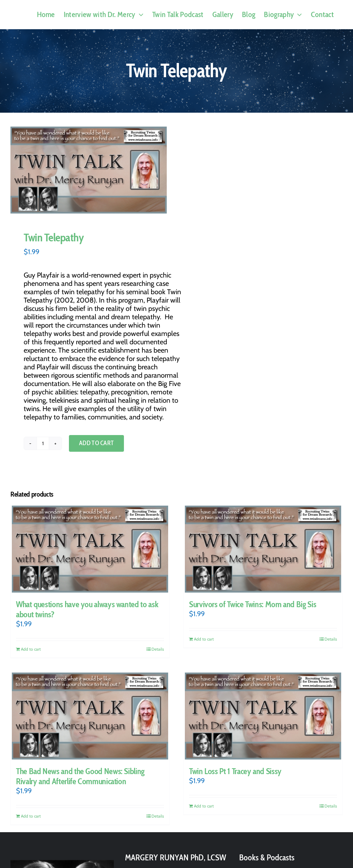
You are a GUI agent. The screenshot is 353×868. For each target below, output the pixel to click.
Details (158, 649)
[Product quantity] (43, 443)
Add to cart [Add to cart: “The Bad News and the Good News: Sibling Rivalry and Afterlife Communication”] (31, 816)
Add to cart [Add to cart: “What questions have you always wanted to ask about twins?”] (31, 649)
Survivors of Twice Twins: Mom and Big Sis (253, 604)
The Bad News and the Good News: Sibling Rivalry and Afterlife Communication (80, 776)
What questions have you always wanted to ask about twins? (87, 609)
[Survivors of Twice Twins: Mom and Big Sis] (263, 549)
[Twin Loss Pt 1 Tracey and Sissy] (263, 716)
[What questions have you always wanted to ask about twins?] (90, 549)
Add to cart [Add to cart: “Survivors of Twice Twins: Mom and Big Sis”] (204, 639)
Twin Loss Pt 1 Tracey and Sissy (235, 771)
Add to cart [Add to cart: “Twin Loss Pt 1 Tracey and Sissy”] (204, 806)
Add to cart (96, 443)
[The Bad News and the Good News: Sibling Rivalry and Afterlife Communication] (90, 716)
